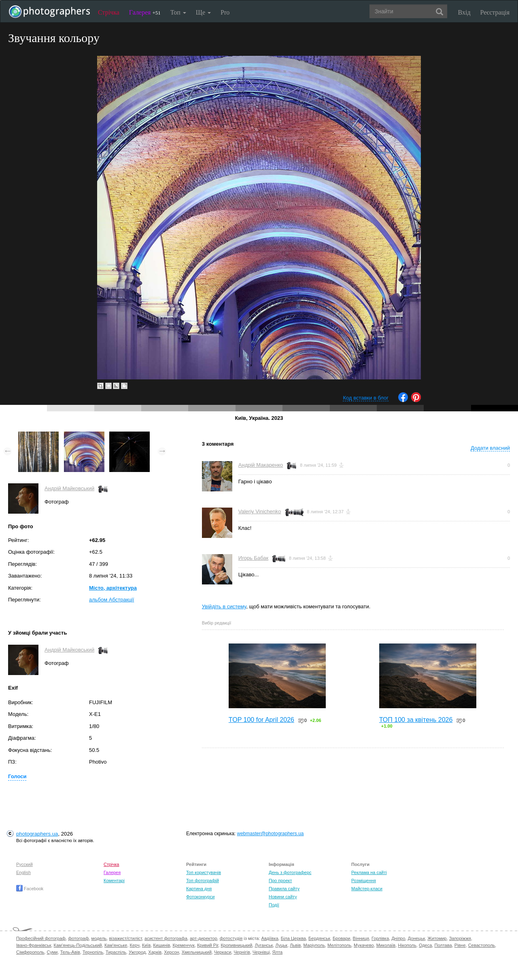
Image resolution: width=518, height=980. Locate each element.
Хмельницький (197, 952)
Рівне (460, 945)
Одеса (425, 945)
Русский (24, 864)
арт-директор (204, 938)
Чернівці (261, 952)
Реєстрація (495, 12)
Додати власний (490, 448)
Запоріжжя (460, 938)
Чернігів (242, 952)
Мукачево (364, 945)
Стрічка (109, 12)
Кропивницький (236, 945)
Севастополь (482, 945)
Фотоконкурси (200, 897)
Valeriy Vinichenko (260, 511)
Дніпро (398, 938)
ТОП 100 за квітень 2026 (416, 720)
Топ (178, 12)
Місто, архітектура (113, 588)
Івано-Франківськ (34, 945)
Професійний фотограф (41, 938)
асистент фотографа (166, 938)
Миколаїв (386, 945)
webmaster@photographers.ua (271, 834)
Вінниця (361, 938)
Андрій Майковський (69, 488)
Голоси (17, 776)
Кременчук (183, 945)
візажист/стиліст (125, 938)
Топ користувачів (204, 872)
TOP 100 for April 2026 (261, 720)
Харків (155, 952)
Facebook (30, 889)
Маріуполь (314, 945)
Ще (203, 12)
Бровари (342, 938)
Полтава (443, 945)
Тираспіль (116, 952)
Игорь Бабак (253, 558)
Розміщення (364, 881)
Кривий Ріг (208, 945)
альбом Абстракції (111, 600)
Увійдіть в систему (224, 606)
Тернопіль (93, 952)
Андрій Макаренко (261, 465)
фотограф (78, 938)
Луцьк (281, 945)
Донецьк (416, 938)
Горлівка (380, 938)
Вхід (464, 12)
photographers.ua (37, 834)
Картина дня (199, 889)
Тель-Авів (70, 952)
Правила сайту (284, 889)
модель (99, 938)
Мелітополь (339, 945)
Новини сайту (283, 897)
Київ (146, 945)
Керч (135, 945)
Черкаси (223, 952)
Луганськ (264, 945)
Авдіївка (270, 938)
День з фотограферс (290, 872)
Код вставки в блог (366, 398)
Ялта (277, 952)
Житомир (437, 938)
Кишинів (161, 945)
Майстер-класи (367, 889)
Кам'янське (116, 945)
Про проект (280, 881)
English (23, 872)
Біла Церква (293, 938)
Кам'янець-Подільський (78, 945)
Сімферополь (30, 952)
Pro (225, 12)
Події (274, 905)
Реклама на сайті (369, 872)
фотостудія (231, 938)
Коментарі (114, 881)
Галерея (145, 12)
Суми (52, 952)
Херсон (171, 952)
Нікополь (407, 945)
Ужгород (137, 952)
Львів (295, 945)
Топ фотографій (203, 881)
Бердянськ (319, 938)
